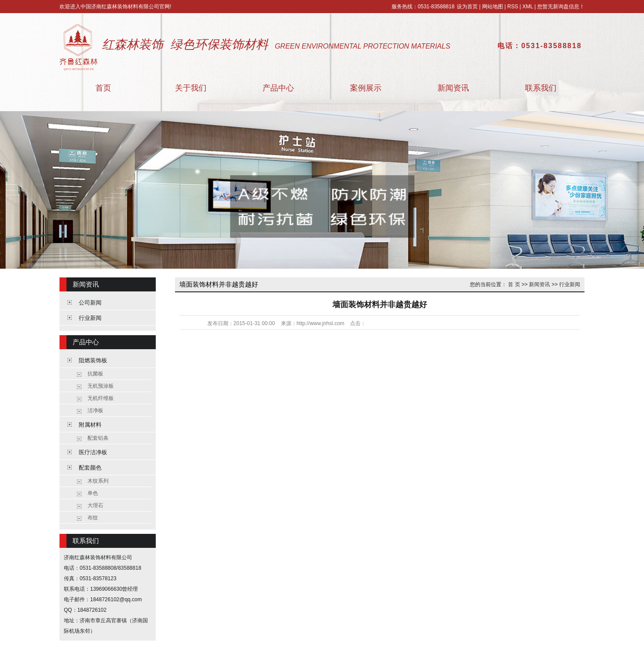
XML (528, 7)
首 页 (514, 284)
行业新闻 (90, 318)
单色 (93, 493)
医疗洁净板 (93, 452)
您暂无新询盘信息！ (561, 7)
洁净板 (95, 410)
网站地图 (493, 7)
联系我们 (541, 88)
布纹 (93, 518)
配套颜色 (90, 468)
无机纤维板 (101, 398)
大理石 (95, 505)
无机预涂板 (101, 386)
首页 (103, 88)
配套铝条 (98, 438)
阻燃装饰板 (93, 360)
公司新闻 (90, 303)
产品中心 (278, 88)
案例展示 (366, 88)
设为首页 (467, 7)
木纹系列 (98, 481)
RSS (513, 7)
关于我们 (191, 88)
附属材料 (90, 425)
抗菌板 (95, 374)
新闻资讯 (453, 88)
